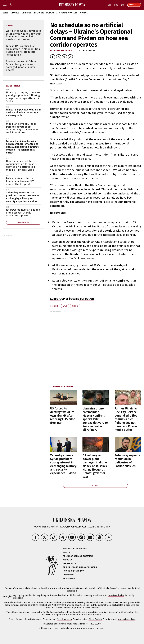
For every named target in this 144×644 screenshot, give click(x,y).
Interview (39, 13)
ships (75, 306)
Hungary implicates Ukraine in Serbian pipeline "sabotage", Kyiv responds (23, 113)
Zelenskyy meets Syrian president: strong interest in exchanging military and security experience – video (63, 464)
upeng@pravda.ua (127, 619)
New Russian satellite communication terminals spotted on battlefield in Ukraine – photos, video (21, 165)
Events (66, 552)
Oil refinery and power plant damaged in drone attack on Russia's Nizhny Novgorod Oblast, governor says (95, 466)
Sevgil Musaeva (64, 619)
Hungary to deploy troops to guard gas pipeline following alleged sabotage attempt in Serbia (23, 97)
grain (55, 306)
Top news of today (62, 386)
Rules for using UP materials (78, 556)
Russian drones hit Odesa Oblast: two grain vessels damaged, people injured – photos (22, 66)
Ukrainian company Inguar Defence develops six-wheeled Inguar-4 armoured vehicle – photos (23, 128)
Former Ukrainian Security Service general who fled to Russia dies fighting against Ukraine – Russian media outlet (127, 419)
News (5, 13)
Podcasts (52, 13)
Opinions (26, 13)
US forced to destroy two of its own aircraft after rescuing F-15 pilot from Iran (62, 416)
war (65, 306)
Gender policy (70, 563)
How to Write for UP (73, 571)
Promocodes (70, 578)
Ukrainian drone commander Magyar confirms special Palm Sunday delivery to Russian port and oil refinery (95, 419)
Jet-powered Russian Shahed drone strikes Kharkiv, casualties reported (23, 213)
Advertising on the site (75, 549)
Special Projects (68, 13)
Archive (84, 13)
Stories (15, 13)
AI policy (67, 560)
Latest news (13, 86)
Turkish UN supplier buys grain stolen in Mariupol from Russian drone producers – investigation (23, 50)
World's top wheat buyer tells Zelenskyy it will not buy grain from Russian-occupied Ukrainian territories (24, 35)
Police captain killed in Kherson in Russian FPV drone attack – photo (20, 181)
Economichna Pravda (62, 51)
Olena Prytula (95, 619)
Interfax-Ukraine (116, 595)
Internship (69, 575)
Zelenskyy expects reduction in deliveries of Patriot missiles (127, 461)
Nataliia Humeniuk (72, 75)
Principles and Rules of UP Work (80, 567)
